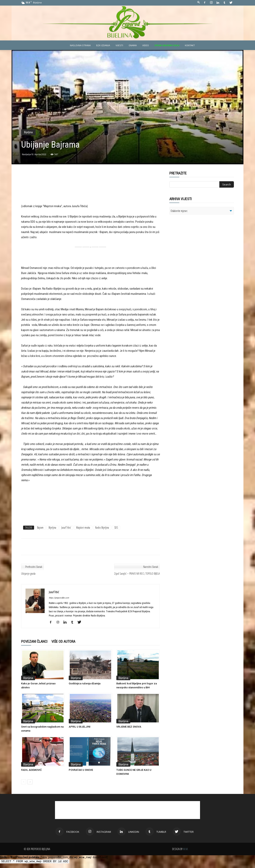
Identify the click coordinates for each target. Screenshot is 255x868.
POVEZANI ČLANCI (34, 641)
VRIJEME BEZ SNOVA (129, 727)
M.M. (186, 849)
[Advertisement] (90, 190)
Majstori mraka (83, 528)
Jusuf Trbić (66, 528)
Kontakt (190, 45)
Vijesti (119, 45)
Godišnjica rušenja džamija (85, 683)
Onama (133, 45)
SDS (116, 528)
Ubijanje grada (28, 573)
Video (146, 45)
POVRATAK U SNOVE (81, 770)
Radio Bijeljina (102, 528)
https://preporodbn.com (59, 598)
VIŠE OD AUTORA (63, 641)
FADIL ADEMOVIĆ (31, 770)
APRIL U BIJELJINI (80, 727)
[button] (199, 2)
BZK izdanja (103, 45)
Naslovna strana (80, 45)
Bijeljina (28, 132)
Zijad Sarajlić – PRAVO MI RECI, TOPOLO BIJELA (137, 573)
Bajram (40, 528)
